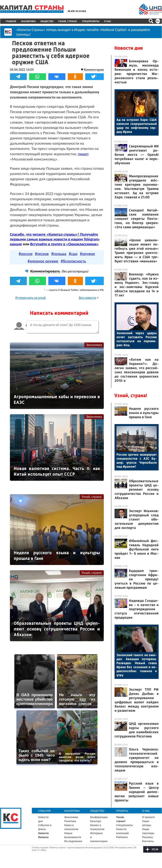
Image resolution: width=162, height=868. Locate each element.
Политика (70, 821)
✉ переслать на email (30, 298)
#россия (25, 254)
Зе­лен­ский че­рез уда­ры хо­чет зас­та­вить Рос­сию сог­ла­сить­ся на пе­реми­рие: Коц (137, 339)
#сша (73, 254)
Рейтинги (122, 837)
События (44, 811)
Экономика (94, 345)
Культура (96, 821)
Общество (47, 21)
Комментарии (94, 70)
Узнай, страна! (68, 21)
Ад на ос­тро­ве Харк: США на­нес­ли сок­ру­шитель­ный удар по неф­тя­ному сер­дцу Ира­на (137, 126)
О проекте (148, 817)
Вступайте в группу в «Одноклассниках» (64, 244)
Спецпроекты (91, 21)
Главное (11, 21)
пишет (83, 154)
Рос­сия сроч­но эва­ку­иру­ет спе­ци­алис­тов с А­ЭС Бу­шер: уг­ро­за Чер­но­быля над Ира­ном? (137, 461)
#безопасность (73, 261)
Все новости (88, 298)
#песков (42, 254)
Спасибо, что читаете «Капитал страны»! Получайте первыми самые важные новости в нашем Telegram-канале (55, 239)
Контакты (148, 841)
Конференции (99, 817)
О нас (108, 21)
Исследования (73, 841)
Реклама (148, 837)
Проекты (122, 811)
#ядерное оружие (43, 261)
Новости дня (128, 48)
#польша (59, 254)
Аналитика (28, 21)
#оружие (87, 254)
